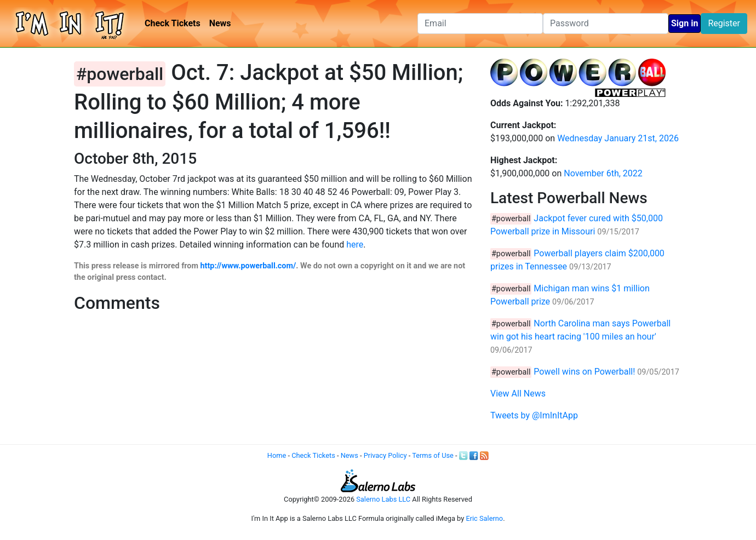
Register (724, 23)
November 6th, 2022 (603, 173)
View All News (518, 393)
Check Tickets (173, 23)
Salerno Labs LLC (383, 499)
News (220, 23)
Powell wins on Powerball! (584, 372)
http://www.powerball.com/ (248, 266)
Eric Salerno (484, 518)
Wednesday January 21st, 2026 (618, 138)
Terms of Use (433, 455)
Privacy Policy (385, 455)
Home (277, 455)
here (355, 245)
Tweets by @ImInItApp (534, 415)
